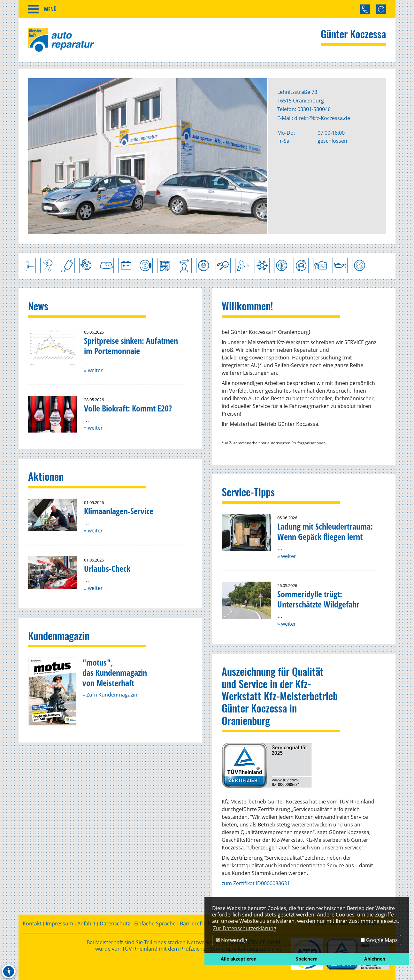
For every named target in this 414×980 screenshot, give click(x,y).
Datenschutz (115, 924)
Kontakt (32, 924)
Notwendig (231, 940)
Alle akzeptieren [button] (239, 959)
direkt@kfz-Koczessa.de (322, 118)
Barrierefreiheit (198, 924)
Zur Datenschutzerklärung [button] (245, 928)
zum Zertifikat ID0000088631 (256, 883)
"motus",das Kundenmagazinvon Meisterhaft (115, 673)
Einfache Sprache (155, 924)
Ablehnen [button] (375, 959)
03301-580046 (314, 109)
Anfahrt (86, 924)
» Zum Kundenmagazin (110, 695)
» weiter (93, 370)
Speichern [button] (307, 959)
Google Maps (379, 940)
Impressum (59, 924)
